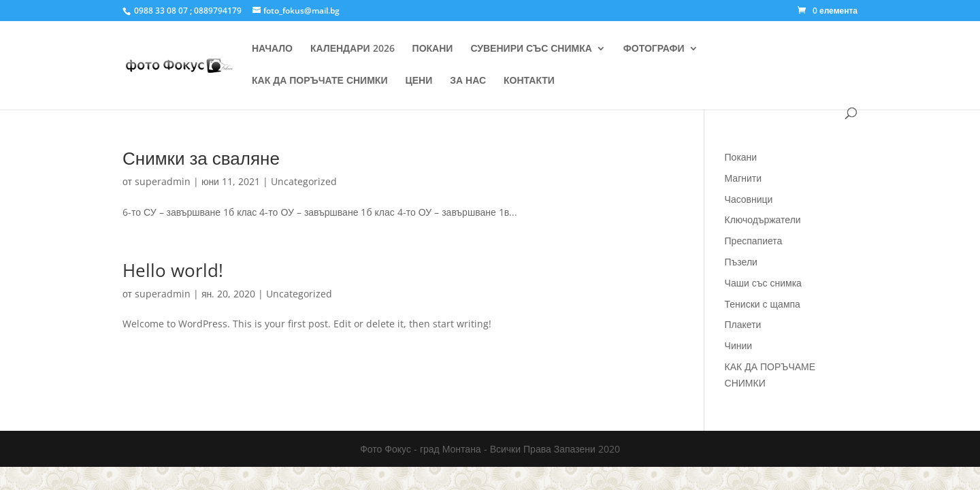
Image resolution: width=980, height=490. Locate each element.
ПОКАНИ (433, 49)
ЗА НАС (468, 81)
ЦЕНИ (419, 81)
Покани (741, 157)
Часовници (749, 199)
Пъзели (741, 262)
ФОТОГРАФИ (654, 49)
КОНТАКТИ (529, 81)
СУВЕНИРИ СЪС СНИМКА (531, 49)
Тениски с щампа (763, 304)
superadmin (163, 181)
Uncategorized (304, 181)
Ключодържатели (763, 219)
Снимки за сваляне (201, 158)
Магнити (744, 178)
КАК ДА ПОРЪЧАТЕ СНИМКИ (320, 81)
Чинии (739, 345)
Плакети (743, 324)
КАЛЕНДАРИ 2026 (353, 49)
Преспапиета (754, 241)
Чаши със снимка (763, 283)
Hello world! (173, 270)
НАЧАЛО (272, 49)
